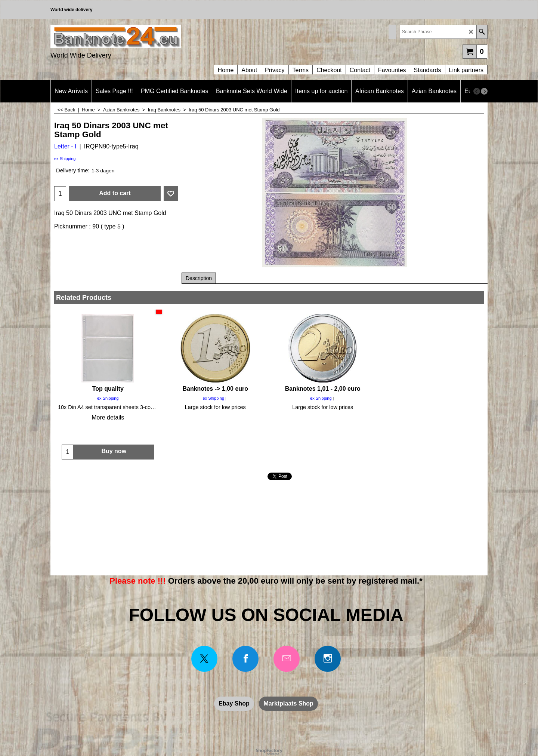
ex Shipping (65, 159)
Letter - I (65, 146)
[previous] (477, 91)
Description (199, 278)
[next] (484, 91)
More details (108, 417)
